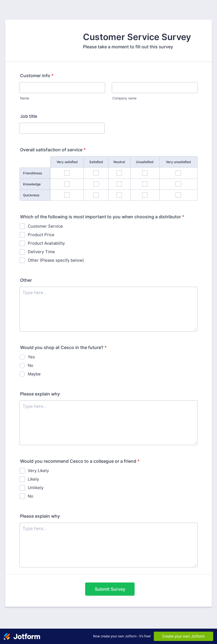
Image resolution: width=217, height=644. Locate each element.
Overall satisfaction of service (53, 150)
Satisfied (96, 162)
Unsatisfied (145, 162)
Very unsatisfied (178, 162)
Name (25, 98)
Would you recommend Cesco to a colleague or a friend (80, 461)
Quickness (31, 195)
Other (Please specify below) (56, 260)
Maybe (34, 374)
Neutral (119, 162)
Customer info (37, 76)
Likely (33, 479)
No (30, 365)
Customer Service (45, 226)
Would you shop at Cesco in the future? (63, 347)
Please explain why (40, 394)
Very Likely (38, 471)
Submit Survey (110, 589)
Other (26, 280)
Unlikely (36, 488)
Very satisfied (67, 162)
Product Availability (46, 243)
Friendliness (33, 173)
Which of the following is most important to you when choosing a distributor (102, 217)
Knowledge (32, 184)
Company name (124, 98)
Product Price (41, 235)
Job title (29, 116)
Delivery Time (41, 252)
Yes (31, 357)
